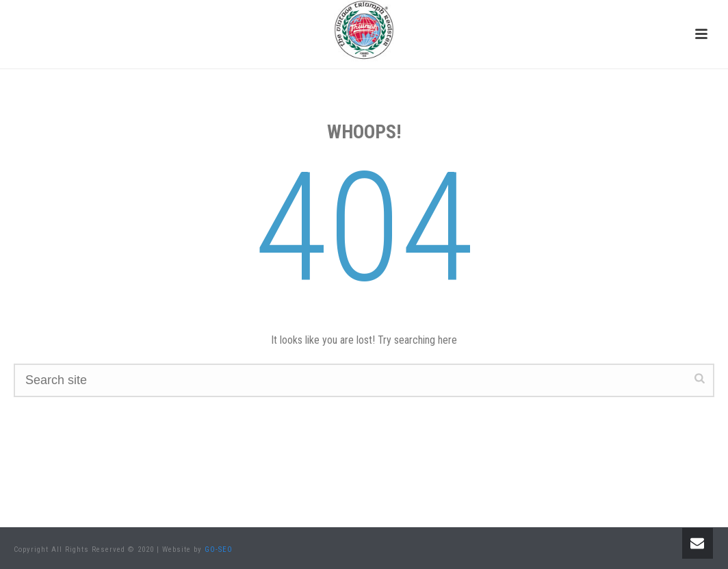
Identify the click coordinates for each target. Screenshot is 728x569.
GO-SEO (219, 549)
